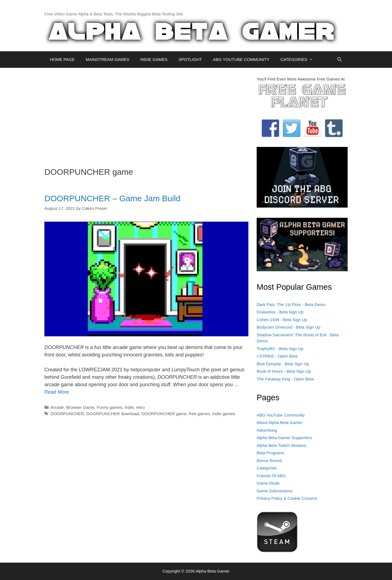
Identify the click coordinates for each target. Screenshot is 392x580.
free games (200, 414)
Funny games (110, 407)
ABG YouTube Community (281, 415)
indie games (224, 414)
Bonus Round (269, 460)
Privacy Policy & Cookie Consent (287, 498)
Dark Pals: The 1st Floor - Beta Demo (291, 304)
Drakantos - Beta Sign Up (280, 312)
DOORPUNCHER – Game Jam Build (112, 198)
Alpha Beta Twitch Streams (281, 445)
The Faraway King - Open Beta (285, 379)
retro (140, 407)
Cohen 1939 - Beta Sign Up (282, 320)
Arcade (57, 407)
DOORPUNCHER (67, 414)
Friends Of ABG (271, 476)
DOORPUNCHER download (113, 414)
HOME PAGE (62, 59)
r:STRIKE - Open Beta (277, 356)
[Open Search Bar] (339, 60)
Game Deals (268, 483)
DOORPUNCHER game (164, 414)
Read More (57, 392)
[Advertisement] (146, 115)
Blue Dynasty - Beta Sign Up (283, 364)
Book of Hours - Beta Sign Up (284, 371)
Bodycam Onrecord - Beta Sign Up (288, 327)
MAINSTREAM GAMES (108, 59)
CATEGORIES (300, 60)
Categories (267, 468)
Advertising (267, 430)
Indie (129, 407)
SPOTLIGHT (190, 59)
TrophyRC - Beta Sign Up (280, 349)
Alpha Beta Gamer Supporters (284, 438)
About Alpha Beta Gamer (280, 422)
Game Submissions (275, 491)
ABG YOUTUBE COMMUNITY (241, 59)
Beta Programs (270, 453)
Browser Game (80, 407)
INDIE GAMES (154, 59)
